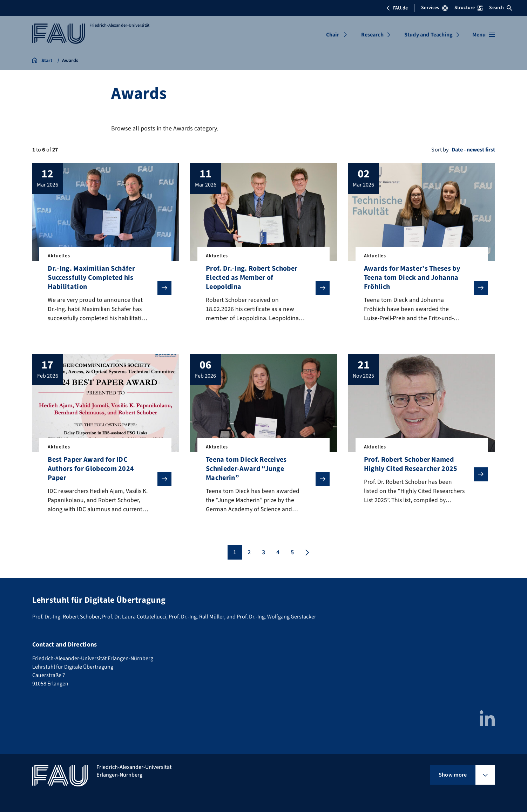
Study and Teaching (428, 35)
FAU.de (397, 8)
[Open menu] (484, 35)
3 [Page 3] (263, 554)
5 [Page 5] (292, 554)
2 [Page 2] (249, 554)
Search (501, 8)
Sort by (440, 150)
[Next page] (306, 554)
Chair (333, 35)
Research (372, 35)
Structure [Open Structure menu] (468, 8)
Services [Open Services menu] (434, 8)
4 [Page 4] (278, 554)
